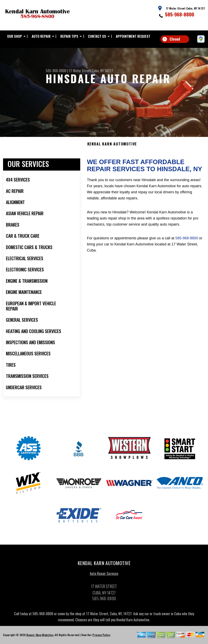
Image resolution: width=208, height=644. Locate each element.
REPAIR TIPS (69, 36)
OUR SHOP (15, 36)
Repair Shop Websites (40, 636)
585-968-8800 (180, 14)
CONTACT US (97, 36)
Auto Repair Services (104, 575)
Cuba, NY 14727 (102, 71)
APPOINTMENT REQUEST (133, 36)
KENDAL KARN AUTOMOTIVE (112, 146)
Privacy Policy (101, 636)
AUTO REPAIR (41, 36)
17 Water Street (80, 71)
